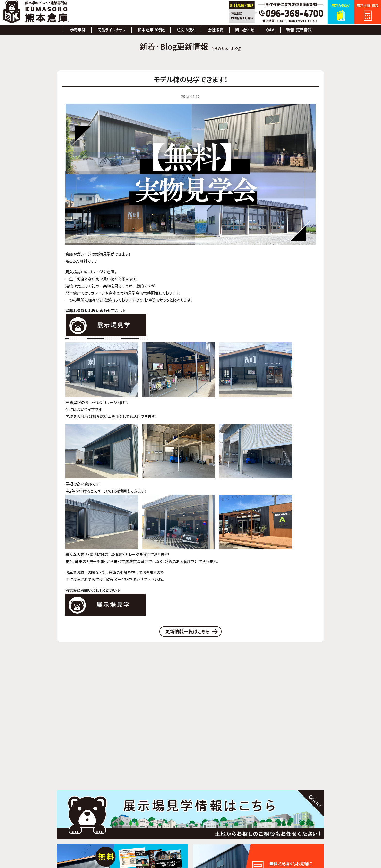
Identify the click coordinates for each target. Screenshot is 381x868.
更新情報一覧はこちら (188, 632)
